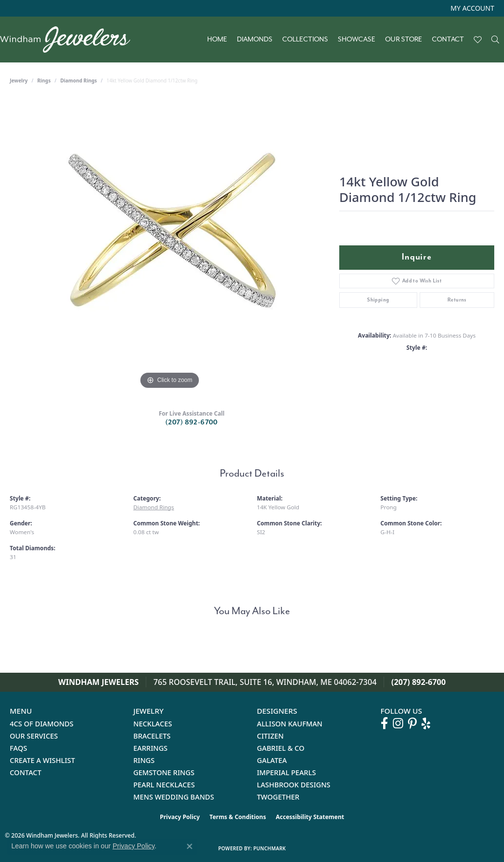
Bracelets (152, 736)
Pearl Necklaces (164, 785)
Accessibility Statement (310, 817)
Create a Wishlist (42, 760)
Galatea (272, 760)
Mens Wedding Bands (174, 797)
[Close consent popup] (190, 846)
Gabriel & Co (281, 748)
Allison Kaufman (290, 724)
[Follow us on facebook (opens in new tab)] (384, 723)
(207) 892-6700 (192, 422)
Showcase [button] (357, 40)
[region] (170, 245)
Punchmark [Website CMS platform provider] (270, 848)
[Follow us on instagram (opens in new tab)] (398, 723)
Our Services (34, 736)
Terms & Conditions (238, 817)
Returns (457, 300)
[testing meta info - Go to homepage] (70, 40)
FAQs (19, 748)
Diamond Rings (79, 80)
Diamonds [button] (255, 40)
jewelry (19, 80)
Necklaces (153, 724)
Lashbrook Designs (294, 785)
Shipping (378, 300)
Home (217, 40)
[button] (471, 8)
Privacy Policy (180, 817)
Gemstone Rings (164, 772)
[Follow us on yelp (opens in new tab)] (426, 723)
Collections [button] (305, 40)
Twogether (278, 797)
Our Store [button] (404, 40)
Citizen (270, 736)
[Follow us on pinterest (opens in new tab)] (412, 723)
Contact (448, 40)
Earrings (151, 748)
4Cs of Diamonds (42, 724)
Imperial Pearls (286, 772)
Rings (44, 80)
